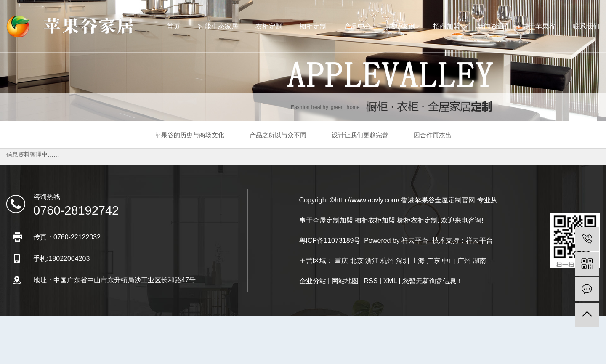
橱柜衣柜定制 (417, 220)
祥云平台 (415, 240)
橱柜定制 (313, 26)
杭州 (387, 261)
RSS (371, 281)
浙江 (372, 261)
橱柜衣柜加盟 (375, 220)
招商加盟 (447, 26)
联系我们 (586, 26)
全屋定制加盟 (333, 220)
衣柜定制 (269, 26)
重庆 (341, 261)
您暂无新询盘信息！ (433, 281)
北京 (357, 261)
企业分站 (313, 281)
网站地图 (345, 281)
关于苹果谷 (539, 26)
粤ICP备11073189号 (330, 240)
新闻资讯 (491, 26)
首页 (173, 26)
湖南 (479, 261)
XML (390, 281)
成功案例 (402, 26)
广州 (464, 261)
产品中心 (358, 26)
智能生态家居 (218, 26)
